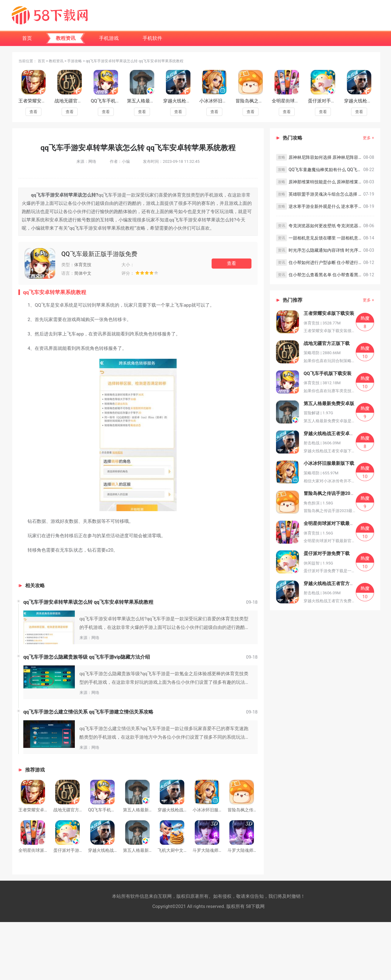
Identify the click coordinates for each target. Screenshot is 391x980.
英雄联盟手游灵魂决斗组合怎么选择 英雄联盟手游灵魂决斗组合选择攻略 (326, 194)
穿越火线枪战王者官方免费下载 (336, 584)
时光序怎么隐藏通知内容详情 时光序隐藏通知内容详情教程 (326, 250)
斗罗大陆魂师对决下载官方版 (255, 850)
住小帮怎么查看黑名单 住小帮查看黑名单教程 (326, 275)
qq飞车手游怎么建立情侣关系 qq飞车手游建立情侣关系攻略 (88, 712)
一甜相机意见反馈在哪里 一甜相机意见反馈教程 (326, 238)
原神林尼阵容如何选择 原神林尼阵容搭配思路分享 (326, 157)
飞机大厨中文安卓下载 (179, 850)
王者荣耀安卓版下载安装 (44, 101)
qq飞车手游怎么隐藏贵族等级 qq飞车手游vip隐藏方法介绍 (87, 657)
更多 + (368, 138)
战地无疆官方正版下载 (78, 101)
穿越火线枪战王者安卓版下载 (186, 810)
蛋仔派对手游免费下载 (331, 101)
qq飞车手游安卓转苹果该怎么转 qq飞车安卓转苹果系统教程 (88, 602)
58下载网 (255, 906)
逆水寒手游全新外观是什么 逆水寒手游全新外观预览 (326, 206)
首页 (41, 61)
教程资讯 (56, 61)
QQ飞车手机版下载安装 (115, 101)
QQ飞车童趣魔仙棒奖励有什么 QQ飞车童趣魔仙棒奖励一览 (326, 170)
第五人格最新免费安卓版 (152, 101)
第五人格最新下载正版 (144, 850)
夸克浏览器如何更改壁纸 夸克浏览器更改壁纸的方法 (326, 226)
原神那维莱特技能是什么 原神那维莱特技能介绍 (326, 182)
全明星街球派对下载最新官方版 (336, 523)
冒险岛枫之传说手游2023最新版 (336, 493)
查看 (33, 112)
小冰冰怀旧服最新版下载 (225, 101)
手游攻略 (75, 61)
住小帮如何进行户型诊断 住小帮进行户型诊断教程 (326, 262)
